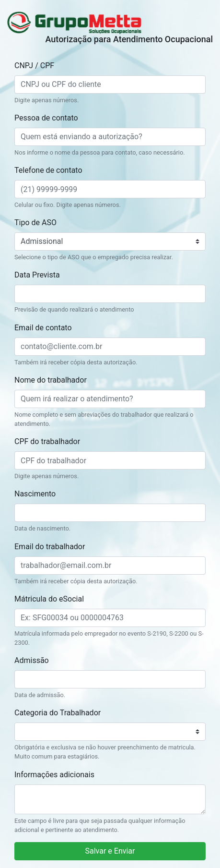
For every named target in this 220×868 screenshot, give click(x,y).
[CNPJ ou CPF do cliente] (110, 84)
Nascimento (35, 494)
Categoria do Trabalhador (58, 713)
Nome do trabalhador (51, 380)
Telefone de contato (48, 170)
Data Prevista (37, 275)
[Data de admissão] (110, 679)
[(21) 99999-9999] (110, 189)
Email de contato (43, 328)
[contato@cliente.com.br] (110, 347)
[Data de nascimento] (110, 513)
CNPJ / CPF (34, 66)
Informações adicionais (54, 775)
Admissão (32, 660)
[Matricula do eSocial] (110, 618)
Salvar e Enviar (110, 851)
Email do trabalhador (50, 547)
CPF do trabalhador (47, 441)
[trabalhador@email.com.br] (110, 566)
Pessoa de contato (46, 118)
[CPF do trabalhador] (110, 460)
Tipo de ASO (35, 223)
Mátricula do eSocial (49, 599)
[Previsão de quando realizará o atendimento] (110, 294)
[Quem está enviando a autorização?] (110, 137)
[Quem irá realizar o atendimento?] (110, 399)
